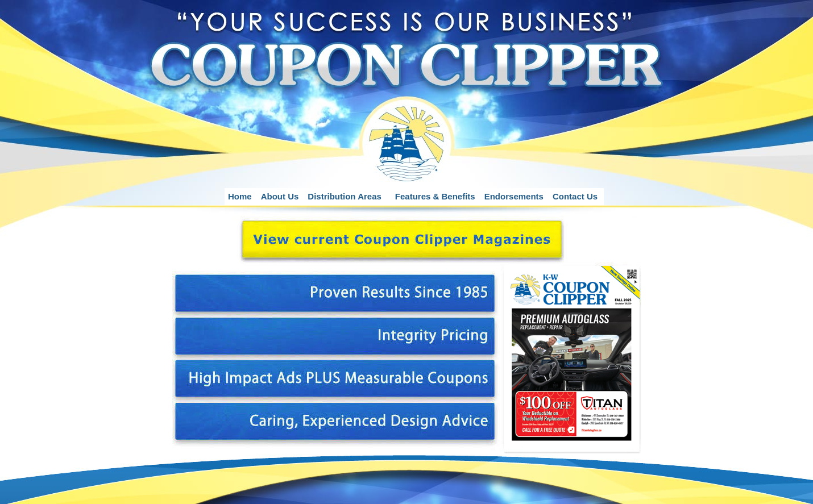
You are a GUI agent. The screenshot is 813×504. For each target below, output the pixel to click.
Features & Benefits (435, 196)
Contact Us (575, 196)
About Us (280, 196)
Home (240, 196)
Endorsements (514, 196)
